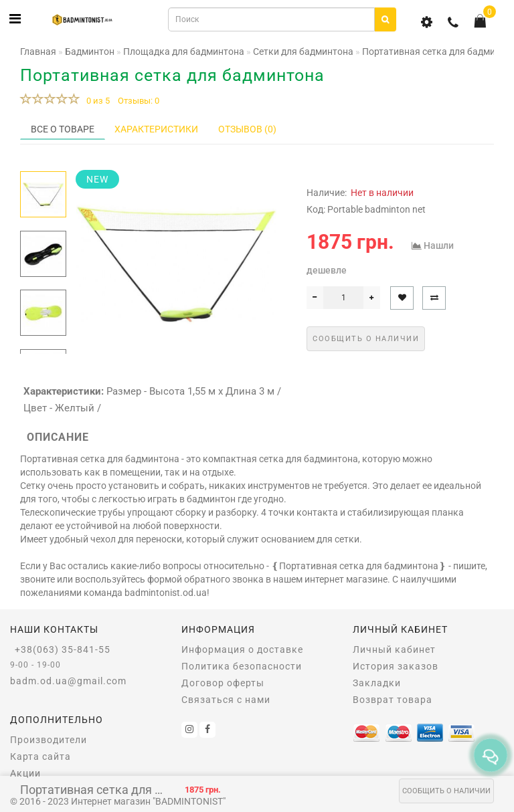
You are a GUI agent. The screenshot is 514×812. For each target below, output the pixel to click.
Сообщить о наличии (446, 791)
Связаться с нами (226, 700)
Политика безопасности (242, 666)
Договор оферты (223, 683)
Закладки (377, 683)
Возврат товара (393, 700)
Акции (25, 773)
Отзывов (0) (247, 129)
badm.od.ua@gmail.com (68, 681)
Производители (49, 740)
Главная (38, 52)
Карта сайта (40, 756)
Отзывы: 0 (139, 101)
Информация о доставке (242, 649)
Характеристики (156, 129)
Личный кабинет (394, 649)
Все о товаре (63, 129)
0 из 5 (96, 101)
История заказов (396, 666)
